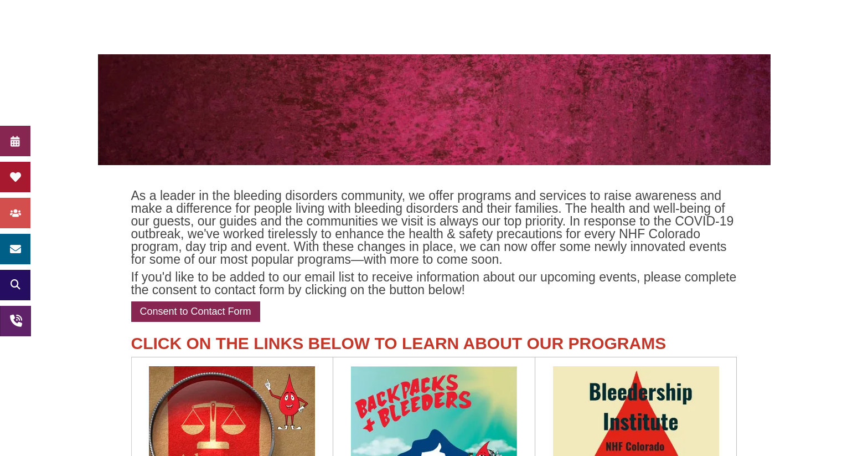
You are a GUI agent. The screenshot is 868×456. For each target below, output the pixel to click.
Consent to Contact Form (196, 311)
